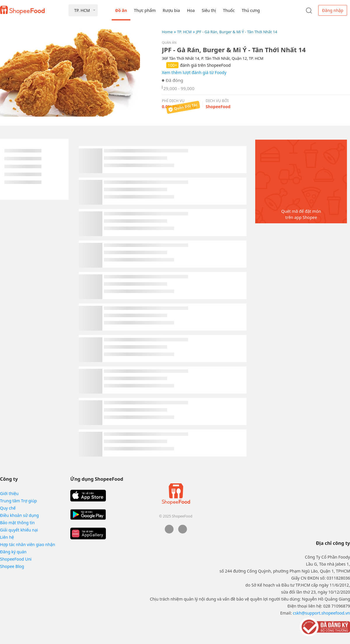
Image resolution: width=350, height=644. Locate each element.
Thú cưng (251, 10)
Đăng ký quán (13, 552)
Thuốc (229, 10)
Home (167, 32)
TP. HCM (184, 32)
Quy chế (8, 508)
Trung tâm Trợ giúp (18, 501)
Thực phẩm (145, 10)
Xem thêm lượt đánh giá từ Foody (194, 72)
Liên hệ (7, 537)
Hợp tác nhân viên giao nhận (28, 544)
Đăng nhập (333, 10)
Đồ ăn (121, 10)
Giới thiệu (9, 493)
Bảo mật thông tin (17, 523)
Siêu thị (209, 10)
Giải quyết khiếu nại (19, 530)
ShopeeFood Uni (16, 559)
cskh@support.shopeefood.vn (321, 613)
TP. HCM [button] (82, 10)
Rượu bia (171, 10)
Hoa (191, 10)
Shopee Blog (12, 566)
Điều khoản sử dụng (19, 515)
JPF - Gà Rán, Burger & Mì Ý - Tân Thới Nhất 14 (237, 32)
